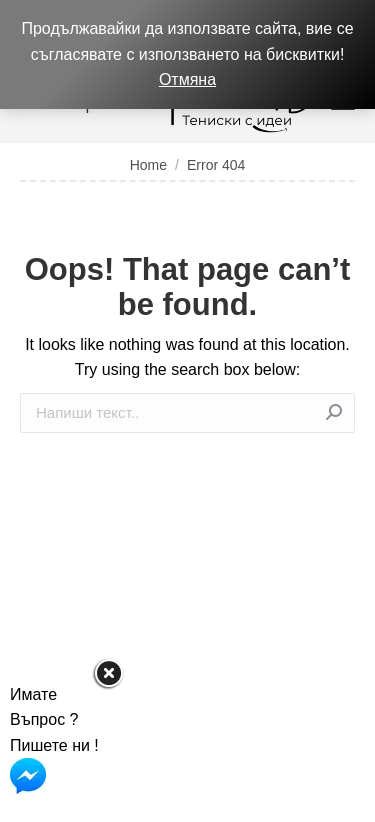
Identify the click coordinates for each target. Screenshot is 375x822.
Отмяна (187, 79)
